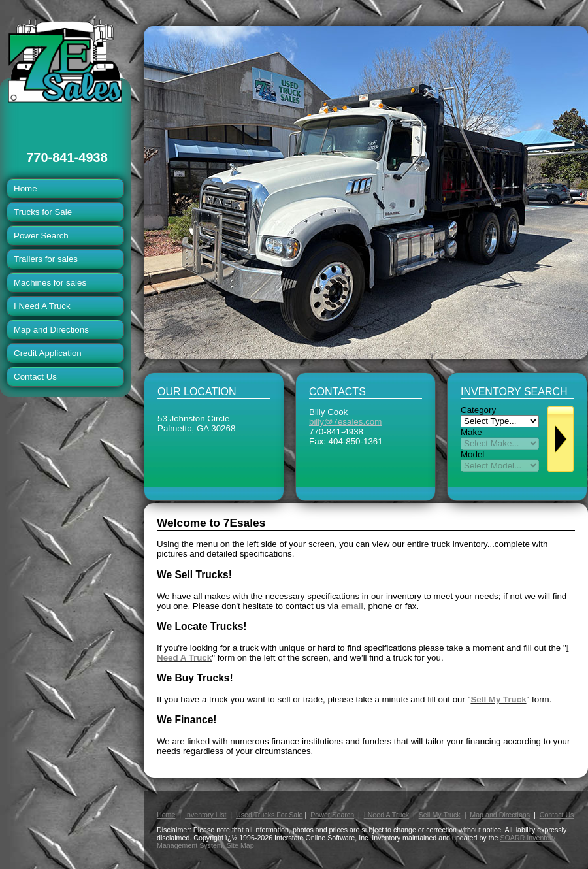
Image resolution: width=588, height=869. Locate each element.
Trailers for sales (46, 259)
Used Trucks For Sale (269, 815)
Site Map (240, 845)
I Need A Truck (42, 306)
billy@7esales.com (345, 422)
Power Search (41, 236)
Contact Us (35, 377)
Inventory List (205, 815)
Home (25, 189)
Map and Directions (51, 330)
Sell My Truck (440, 815)
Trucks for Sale (43, 212)
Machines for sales (50, 283)
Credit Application (48, 353)
